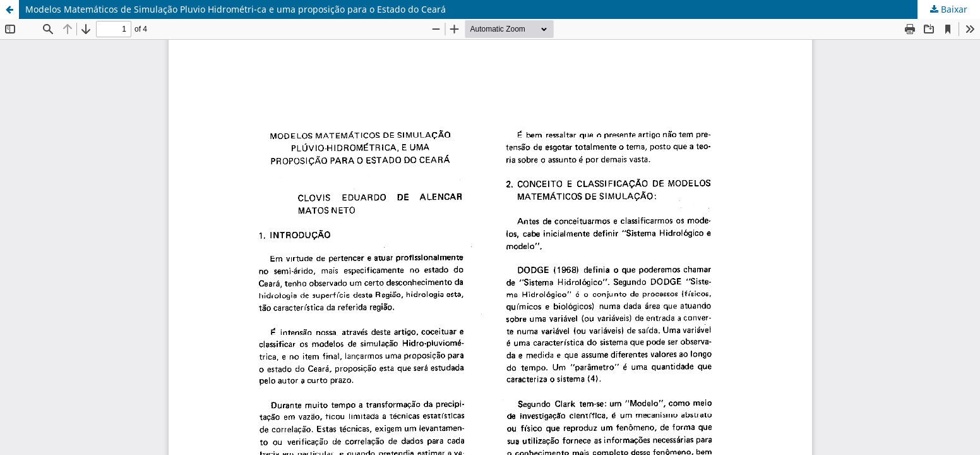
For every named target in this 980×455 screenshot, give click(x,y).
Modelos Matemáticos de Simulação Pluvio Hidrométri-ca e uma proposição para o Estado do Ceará (236, 9)
